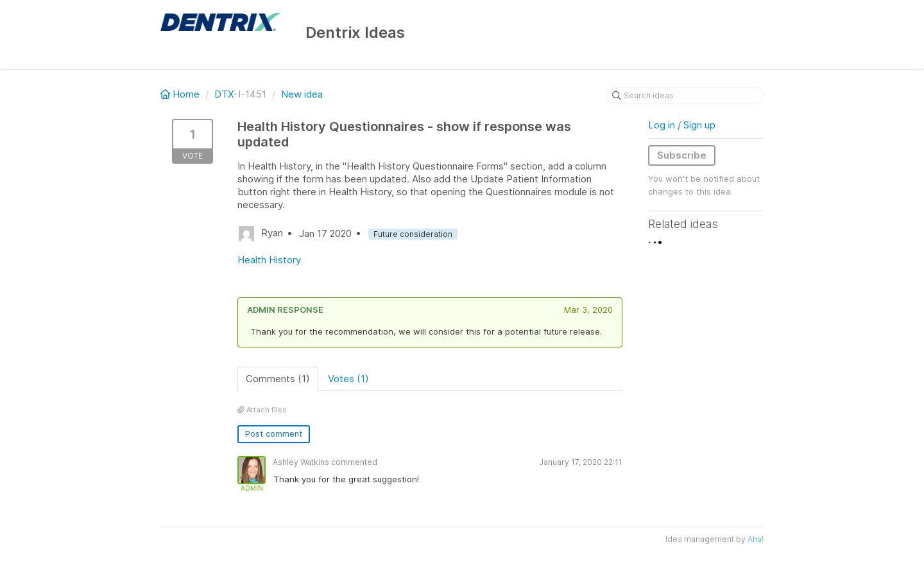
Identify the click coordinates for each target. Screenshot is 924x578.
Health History (269, 260)
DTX (224, 94)
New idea (302, 94)
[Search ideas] (685, 96)
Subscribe (682, 155)
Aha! (756, 539)
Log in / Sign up (682, 125)
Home (181, 94)
